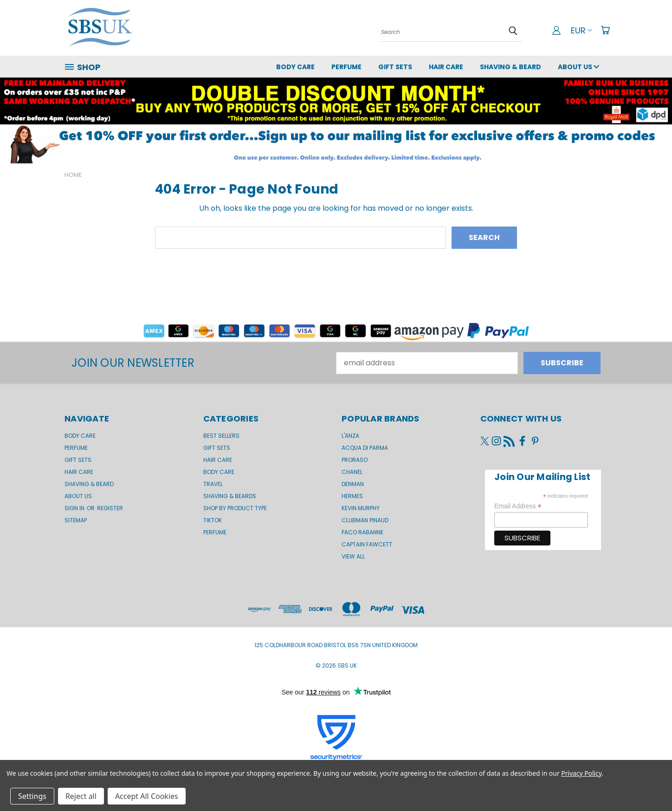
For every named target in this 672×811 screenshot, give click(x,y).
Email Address (518, 506)
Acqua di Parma (365, 448)
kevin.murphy (361, 508)
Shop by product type (235, 508)
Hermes (352, 496)
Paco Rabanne (362, 532)
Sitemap (76, 520)
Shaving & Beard (510, 67)
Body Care (295, 67)
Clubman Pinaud (365, 520)
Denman (353, 484)
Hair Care (446, 67)
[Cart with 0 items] (605, 30)
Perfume (346, 67)
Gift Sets (217, 448)
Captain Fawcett (367, 544)
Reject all (81, 796)
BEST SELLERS (221, 436)
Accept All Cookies (147, 796)
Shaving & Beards (230, 496)
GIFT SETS (395, 67)
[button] (336, 144)
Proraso (355, 460)
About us (578, 67)
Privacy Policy (581, 773)
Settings (32, 796)
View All (353, 556)
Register (110, 508)
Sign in (75, 508)
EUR (581, 30)
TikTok (213, 520)
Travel (213, 484)
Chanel (352, 472)
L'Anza (350, 436)
